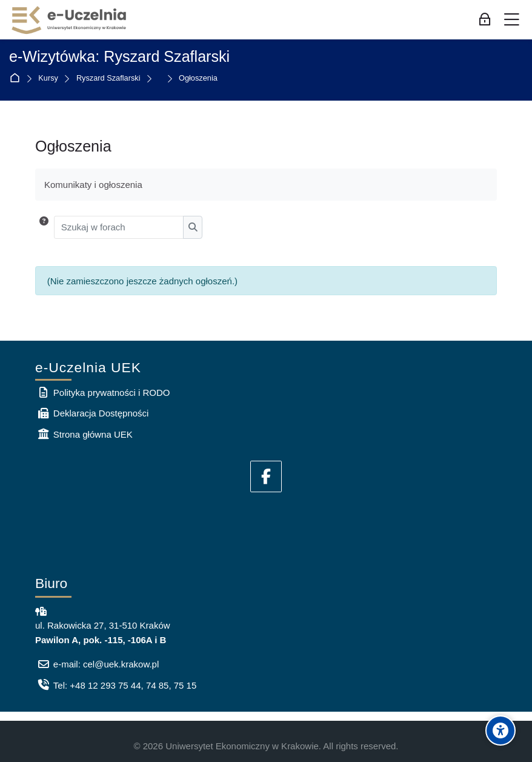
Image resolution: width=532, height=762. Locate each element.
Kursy (48, 79)
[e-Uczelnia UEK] (70, 20)
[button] (44, 227)
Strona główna (17, 79)
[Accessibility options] (500, 730)
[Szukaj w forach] (119, 227)
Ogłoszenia (198, 79)
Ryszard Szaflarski (108, 79)
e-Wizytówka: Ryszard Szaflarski (119, 56)
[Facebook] (266, 476)
